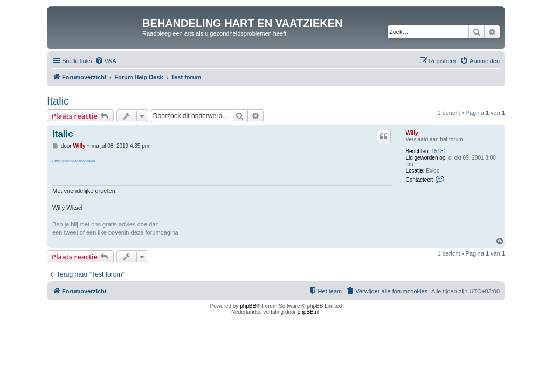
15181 (439, 151)
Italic (58, 101)
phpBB (248, 306)
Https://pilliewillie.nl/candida (74, 161)
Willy (412, 133)
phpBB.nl (309, 312)
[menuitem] (106, 61)
